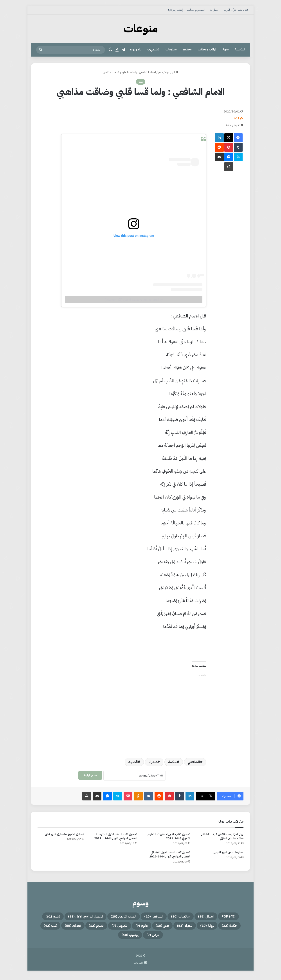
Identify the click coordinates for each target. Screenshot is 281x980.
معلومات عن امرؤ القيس (228, 852)
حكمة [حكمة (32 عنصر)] (208, 928)
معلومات (171, 49)
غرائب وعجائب (207, 49)
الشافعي (194, 762)
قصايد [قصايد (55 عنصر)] (181, 938)
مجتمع (187, 49)
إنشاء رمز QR (175, 10)
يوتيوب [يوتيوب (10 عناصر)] (100, 938)
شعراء (153, 762)
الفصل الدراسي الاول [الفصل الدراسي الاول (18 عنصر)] (58, 917)
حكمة (172, 762)
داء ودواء (136, 49)
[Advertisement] (122, 116)
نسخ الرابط (90, 775)
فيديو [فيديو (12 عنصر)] (44, 928)
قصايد (133, 762)
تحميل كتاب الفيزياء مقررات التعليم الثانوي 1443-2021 (169, 836)
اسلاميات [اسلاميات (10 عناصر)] (177, 917)
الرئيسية (240, 49)
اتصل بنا (214, 10)
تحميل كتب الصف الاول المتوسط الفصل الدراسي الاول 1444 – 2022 (116, 836)
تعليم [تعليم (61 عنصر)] (237, 928)
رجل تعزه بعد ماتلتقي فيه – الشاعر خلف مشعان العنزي (222, 836)
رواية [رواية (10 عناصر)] (181, 928)
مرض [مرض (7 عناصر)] (128, 938)
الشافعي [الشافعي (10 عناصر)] (144, 917)
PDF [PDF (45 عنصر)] (237, 917)
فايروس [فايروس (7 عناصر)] (73, 928)
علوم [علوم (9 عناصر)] (100, 928)
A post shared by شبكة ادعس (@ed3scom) (134, 300)
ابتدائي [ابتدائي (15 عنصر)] (209, 917)
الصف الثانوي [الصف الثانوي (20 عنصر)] (106, 917)
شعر (161, 72)
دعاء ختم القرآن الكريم (236, 10)
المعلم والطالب (196, 10)
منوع (226, 49)
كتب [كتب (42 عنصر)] (154, 938)
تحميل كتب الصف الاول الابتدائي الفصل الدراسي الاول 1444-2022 (170, 854)
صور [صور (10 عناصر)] (126, 928)
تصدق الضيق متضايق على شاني (64, 834)
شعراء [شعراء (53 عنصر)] (153, 928)
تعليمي (155, 49)
